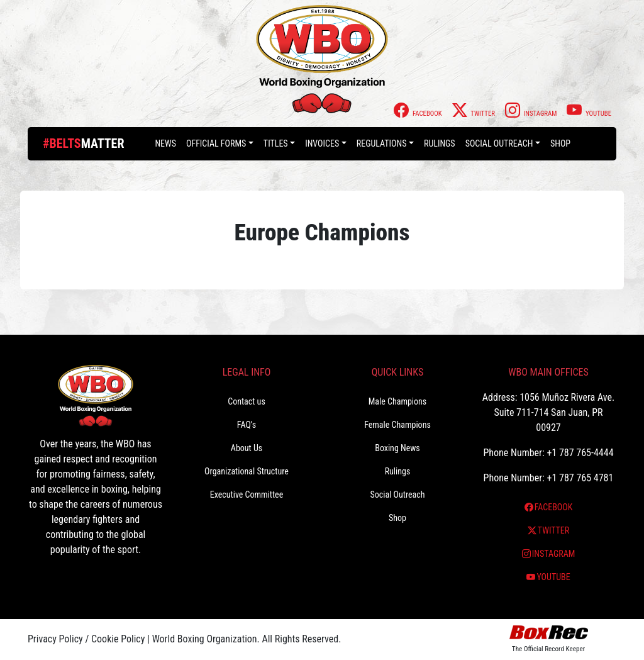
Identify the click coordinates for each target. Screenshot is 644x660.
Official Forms (216, 143)
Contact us (247, 401)
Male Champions (398, 401)
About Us (247, 448)
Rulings (440, 143)
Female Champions (397, 425)
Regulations (382, 143)
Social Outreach (499, 143)
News (165, 143)
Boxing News (397, 448)
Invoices (322, 143)
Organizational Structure (247, 471)
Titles (276, 143)
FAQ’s (247, 425)
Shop (560, 143)
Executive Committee (247, 495)
